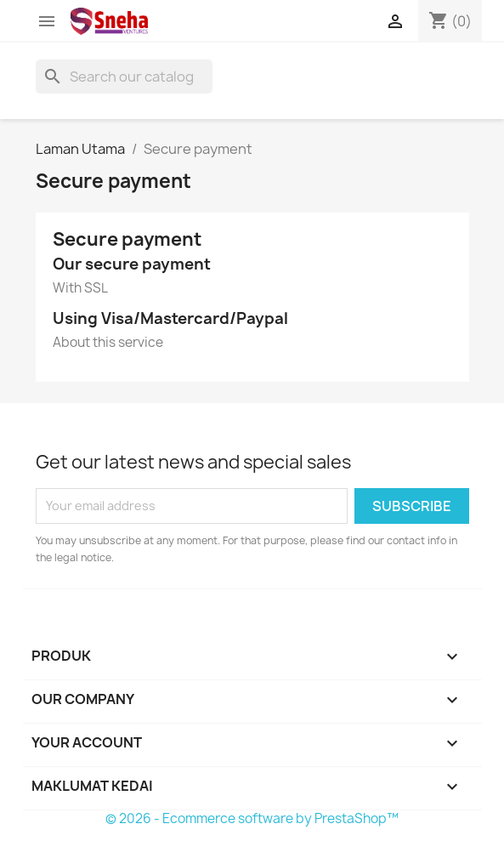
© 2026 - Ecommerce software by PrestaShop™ (252, 818)
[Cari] (124, 77)
